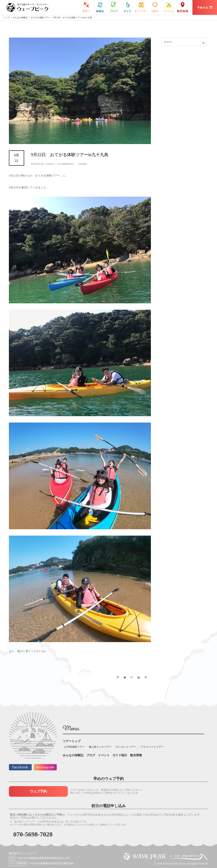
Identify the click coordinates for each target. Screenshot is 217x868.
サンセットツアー (126, 747)
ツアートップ (72, 741)
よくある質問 (155, 7)
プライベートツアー (152, 747)
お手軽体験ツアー (74, 747)
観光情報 (183, 7)
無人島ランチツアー (100, 747)
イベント (169, 7)
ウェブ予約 (38, 791)
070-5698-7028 (33, 834)
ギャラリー (141, 7)
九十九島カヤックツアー (86, 7)
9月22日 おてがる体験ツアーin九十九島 (70, 155)
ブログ (114, 7)
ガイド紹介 (127, 7)
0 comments (66, 164)
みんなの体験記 (100, 7)
